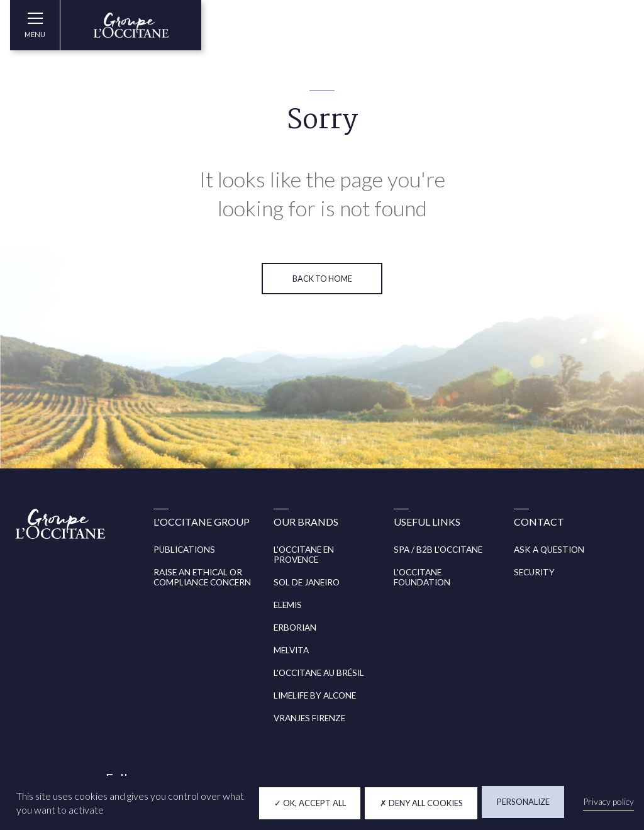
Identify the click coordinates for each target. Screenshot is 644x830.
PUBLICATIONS (184, 550)
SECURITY (534, 572)
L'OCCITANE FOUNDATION (422, 577)
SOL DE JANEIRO (307, 582)
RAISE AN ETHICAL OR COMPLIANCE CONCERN (202, 577)
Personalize (523, 802)
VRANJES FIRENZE (309, 718)
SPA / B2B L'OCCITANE (438, 550)
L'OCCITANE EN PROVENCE (304, 555)
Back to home (322, 279)
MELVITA (291, 650)
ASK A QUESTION (549, 550)
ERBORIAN (295, 628)
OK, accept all (310, 803)
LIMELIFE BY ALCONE (315, 695)
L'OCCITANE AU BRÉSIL (319, 673)
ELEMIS (288, 605)
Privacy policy (608, 801)
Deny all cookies (421, 803)
